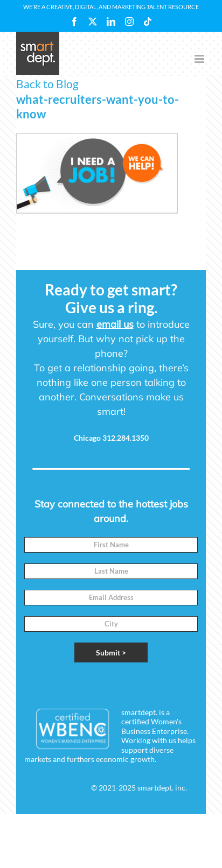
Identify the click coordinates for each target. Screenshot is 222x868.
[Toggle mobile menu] (200, 59)
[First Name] (111, 545)
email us (115, 324)
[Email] (111, 598)
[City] (111, 624)
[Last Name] (111, 571)
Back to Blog (47, 84)
